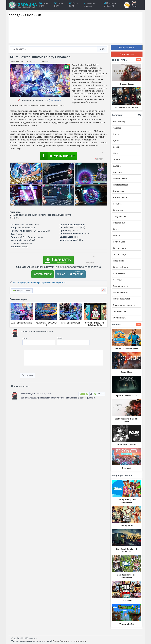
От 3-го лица (119, 254)
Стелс (116, 229)
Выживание (119, 273)
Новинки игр (119, 122)
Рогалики (118, 204)
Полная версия (121, 292)
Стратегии (118, 210)
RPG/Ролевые (120, 197)
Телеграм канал (127, 48)
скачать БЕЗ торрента (70, 274)
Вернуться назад (22, 291)
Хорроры (118, 172)
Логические (119, 191)
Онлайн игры (120, 318)
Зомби (116, 147)
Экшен (16, 283)
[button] (103, 290)
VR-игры (117, 280)
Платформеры (34, 283)
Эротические (120, 311)
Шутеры (117, 166)
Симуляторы (119, 216)
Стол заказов (127, 54)
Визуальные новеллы (124, 305)
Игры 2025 (61, 283)
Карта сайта (80, 641)
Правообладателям (62, 641)
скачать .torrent (43, 274)
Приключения (48, 283)
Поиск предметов (122, 299)
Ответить (84, 394)
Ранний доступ (121, 286)
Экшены (117, 160)
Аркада (23, 283)
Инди (116, 153)
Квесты (117, 235)
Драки (116, 141)
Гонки (116, 134)
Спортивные (119, 223)
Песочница (119, 261)
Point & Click (119, 242)
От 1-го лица (119, 248)
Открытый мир (120, 267)
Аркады (117, 128)
